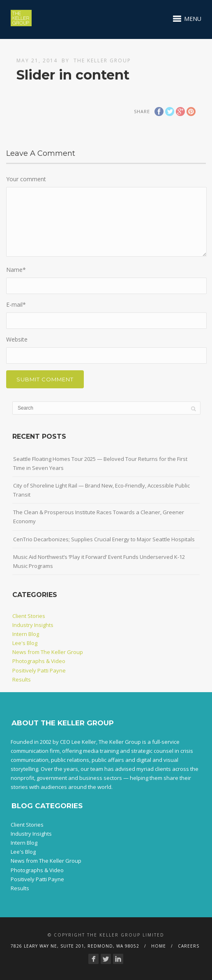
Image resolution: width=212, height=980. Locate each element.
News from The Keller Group (48, 652)
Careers (189, 946)
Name (16, 270)
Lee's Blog (25, 643)
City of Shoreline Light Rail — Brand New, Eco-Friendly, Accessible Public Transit (101, 490)
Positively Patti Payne (39, 670)
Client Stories (29, 616)
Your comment (26, 179)
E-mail (16, 304)
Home (159, 946)
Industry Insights (33, 625)
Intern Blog (26, 634)
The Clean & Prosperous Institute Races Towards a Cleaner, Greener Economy (99, 517)
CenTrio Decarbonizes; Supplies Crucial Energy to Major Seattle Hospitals (104, 539)
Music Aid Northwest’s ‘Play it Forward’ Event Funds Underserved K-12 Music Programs (99, 561)
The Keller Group (102, 60)
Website (17, 339)
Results (22, 679)
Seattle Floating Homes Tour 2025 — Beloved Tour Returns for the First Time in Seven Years (100, 463)
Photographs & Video (39, 661)
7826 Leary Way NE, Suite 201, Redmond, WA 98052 (75, 946)
